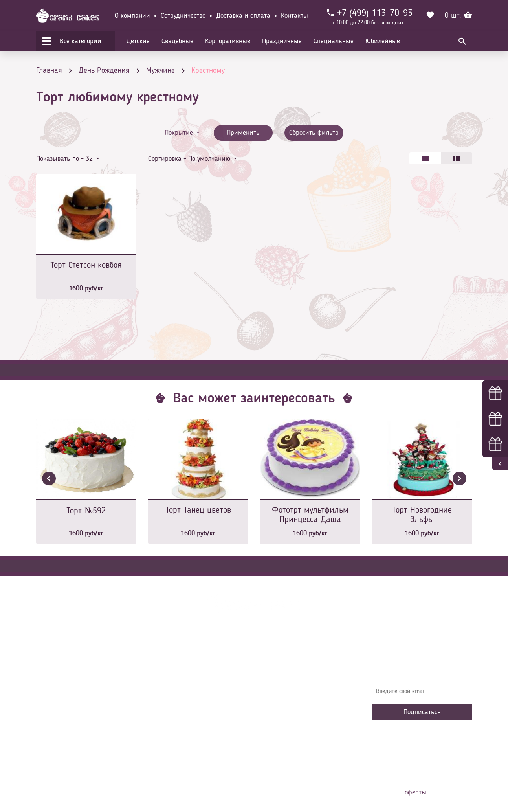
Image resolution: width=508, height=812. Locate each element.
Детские (138, 41)
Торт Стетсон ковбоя (86, 265)
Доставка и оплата (243, 16)
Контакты (294, 16)
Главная (164, 663)
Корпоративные (228, 41)
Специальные (334, 41)
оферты (415, 792)
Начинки (165, 710)
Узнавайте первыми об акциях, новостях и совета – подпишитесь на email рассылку (420, 669)
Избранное (168, 722)
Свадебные (177, 41)
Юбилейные (383, 41)
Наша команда (173, 745)
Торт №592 (86, 511)
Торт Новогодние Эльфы (422, 515)
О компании (132, 16)
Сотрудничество (183, 16)
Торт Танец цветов (198, 510)
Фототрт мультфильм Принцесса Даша (310, 515)
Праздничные (282, 41)
